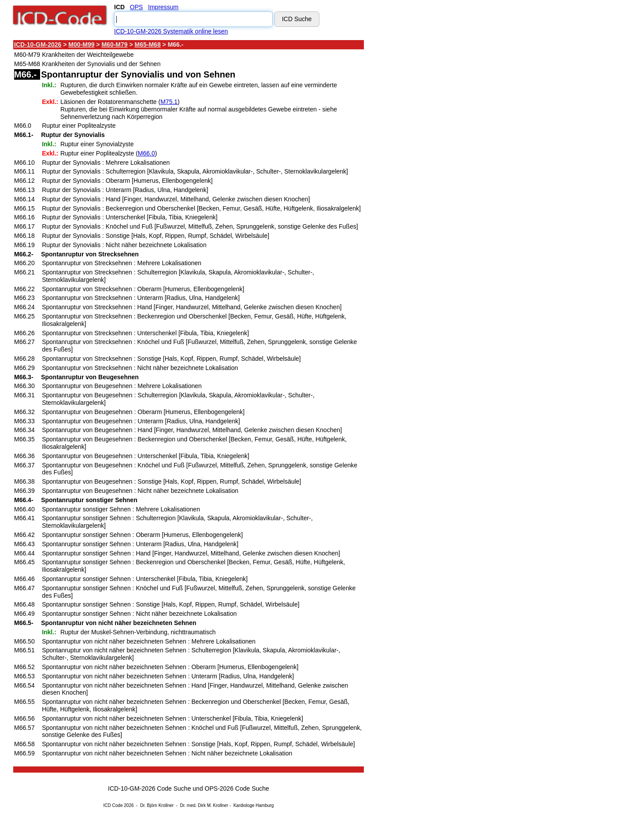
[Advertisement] (443, 171)
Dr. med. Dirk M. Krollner (204, 805)
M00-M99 (81, 44)
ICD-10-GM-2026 (38, 44)
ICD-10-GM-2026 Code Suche (149, 788)
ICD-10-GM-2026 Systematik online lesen (171, 31)
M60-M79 (114, 44)
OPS (137, 7)
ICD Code (113, 805)
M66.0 (146, 153)
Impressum (163, 7)
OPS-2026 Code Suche (237, 788)
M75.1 (169, 102)
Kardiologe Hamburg (254, 805)
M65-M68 (148, 44)
